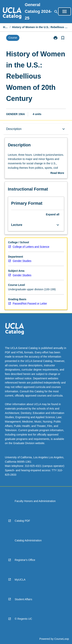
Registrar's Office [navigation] (25, 560)
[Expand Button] (58, 225)
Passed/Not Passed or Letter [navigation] (30, 303)
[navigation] (12, 14)
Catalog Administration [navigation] (28, 540)
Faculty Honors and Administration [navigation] (35, 501)
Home (6, 27)
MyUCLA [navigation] (20, 580)
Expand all (53, 214)
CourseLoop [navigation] (62, 639)
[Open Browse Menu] (65, 11)
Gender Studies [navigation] (22, 261)
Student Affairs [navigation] (24, 599)
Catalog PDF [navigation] (22, 521)
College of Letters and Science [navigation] (31, 247)
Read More (57, 173)
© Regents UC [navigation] (23, 619)
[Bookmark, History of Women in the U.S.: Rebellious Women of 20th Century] (63, 38)
